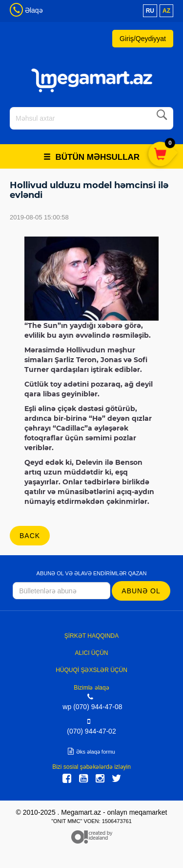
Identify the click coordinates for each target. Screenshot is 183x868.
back (30, 536)
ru (150, 11)
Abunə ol (141, 591)
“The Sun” (43, 325)
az (166, 11)
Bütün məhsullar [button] (91, 157)
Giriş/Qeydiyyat (143, 39)
